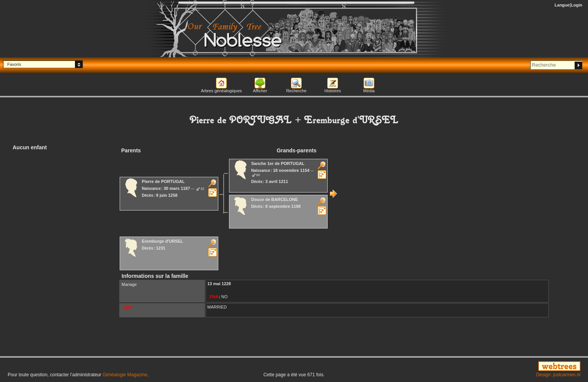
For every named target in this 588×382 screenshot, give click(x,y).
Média (369, 91)
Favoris (14, 64)
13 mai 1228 (219, 284)
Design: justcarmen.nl (558, 375)
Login (577, 5)
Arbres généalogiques (221, 91)
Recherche (296, 91)
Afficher (260, 91)
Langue (562, 5)
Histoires (333, 91)
